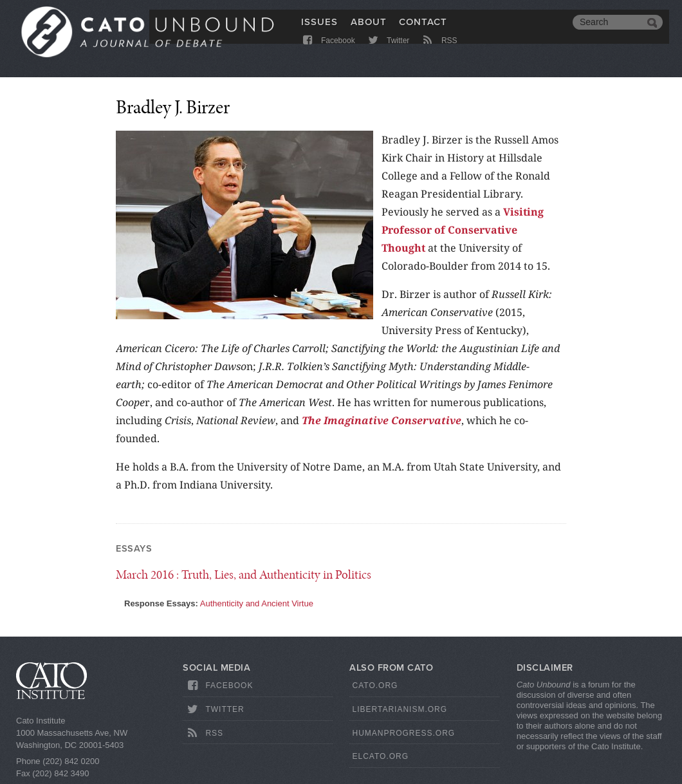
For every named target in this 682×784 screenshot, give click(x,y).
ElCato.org (380, 756)
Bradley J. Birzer (173, 107)
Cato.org (375, 686)
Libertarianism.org (400, 709)
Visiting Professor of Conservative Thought (463, 230)
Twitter (388, 53)
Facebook (328, 53)
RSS (439, 53)
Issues (319, 30)
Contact (423, 30)
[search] (608, 31)
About (369, 30)
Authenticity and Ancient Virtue (257, 603)
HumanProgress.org (403, 733)
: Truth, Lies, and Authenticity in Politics (244, 574)
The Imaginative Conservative (382, 420)
